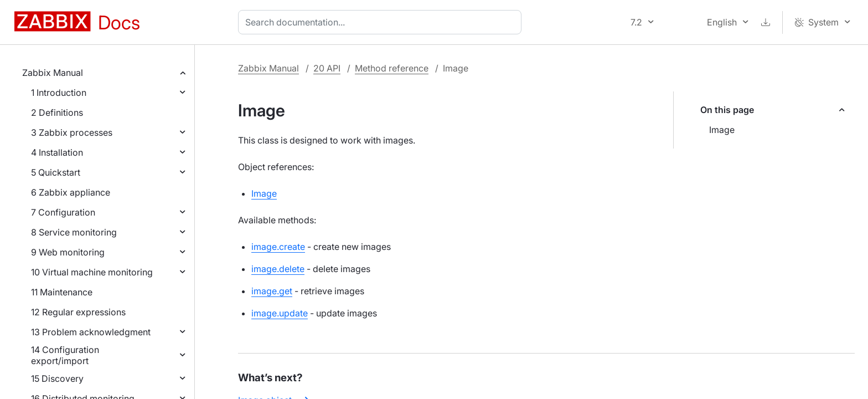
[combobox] (382, 22)
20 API (327, 68)
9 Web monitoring (68, 252)
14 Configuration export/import (65, 355)
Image (722, 130)
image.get (272, 291)
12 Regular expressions (78, 312)
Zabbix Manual (53, 73)
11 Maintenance (62, 292)
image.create (278, 247)
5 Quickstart (56, 172)
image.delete (278, 269)
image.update (280, 313)
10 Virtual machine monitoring (92, 272)
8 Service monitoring (74, 232)
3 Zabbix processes (72, 132)
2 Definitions (57, 112)
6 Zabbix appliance (71, 192)
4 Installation (57, 152)
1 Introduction (59, 93)
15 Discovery (57, 378)
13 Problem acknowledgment (91, 332)
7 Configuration (63, 212)
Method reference (392, 68)
